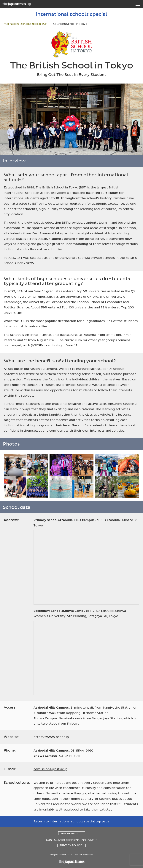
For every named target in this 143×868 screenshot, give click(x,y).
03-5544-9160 (82, 751)
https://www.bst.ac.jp (51, 737)
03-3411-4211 (70, 756)
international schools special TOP (25, 24)
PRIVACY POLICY (71, 845)
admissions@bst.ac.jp (50, 769)
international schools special (72, 14)
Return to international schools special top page (71, 821)
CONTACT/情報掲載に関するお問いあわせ (71, 840)
